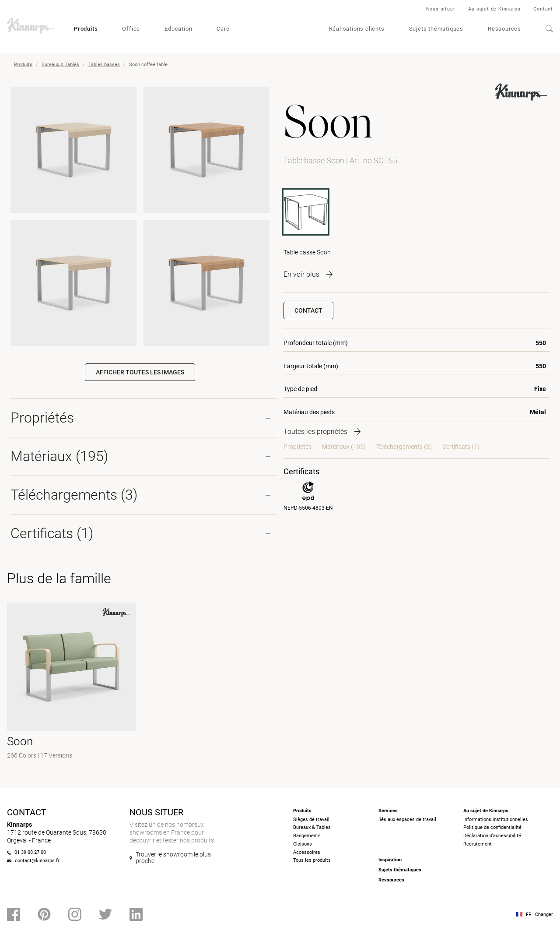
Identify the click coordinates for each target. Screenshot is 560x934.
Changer (544, 915)
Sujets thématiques (436, 29)
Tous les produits (312, 860)
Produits (86, 29)
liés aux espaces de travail (407, 819)
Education (178, 29)
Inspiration (390, 860)
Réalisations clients (357, 29)
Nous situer (441, 9)
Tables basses (104, 65)
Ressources (504, 29)
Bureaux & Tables (60, 65)
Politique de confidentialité (492, 827)
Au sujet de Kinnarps (494, 9)
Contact (543, 9)
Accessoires (307, 852)
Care (223, 29)
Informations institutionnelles (496, 819)
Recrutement (478, 844)
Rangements (307, 836)
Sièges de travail (311, 819)
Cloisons (303, 844)
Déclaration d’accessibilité (492, 836)
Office (131, 29)
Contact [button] (308, 310)
